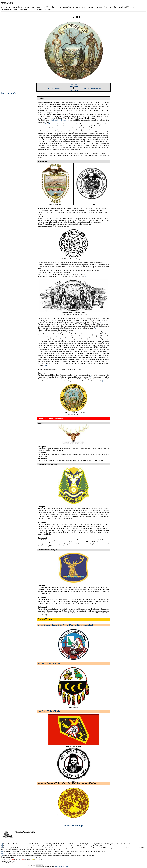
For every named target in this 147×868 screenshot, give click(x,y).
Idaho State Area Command (92, 88)
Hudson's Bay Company (59, 120)
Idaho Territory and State (55, 88)
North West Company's (49, 124)
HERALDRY (74, 86)
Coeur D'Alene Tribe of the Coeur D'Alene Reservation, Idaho (66, 625)
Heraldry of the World (62, 866)
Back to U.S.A (8, 93)
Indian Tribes (73, 90)
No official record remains (47, 208)
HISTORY (73, 84)
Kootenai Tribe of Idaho (49, 663)
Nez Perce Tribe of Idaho (49, 711)
